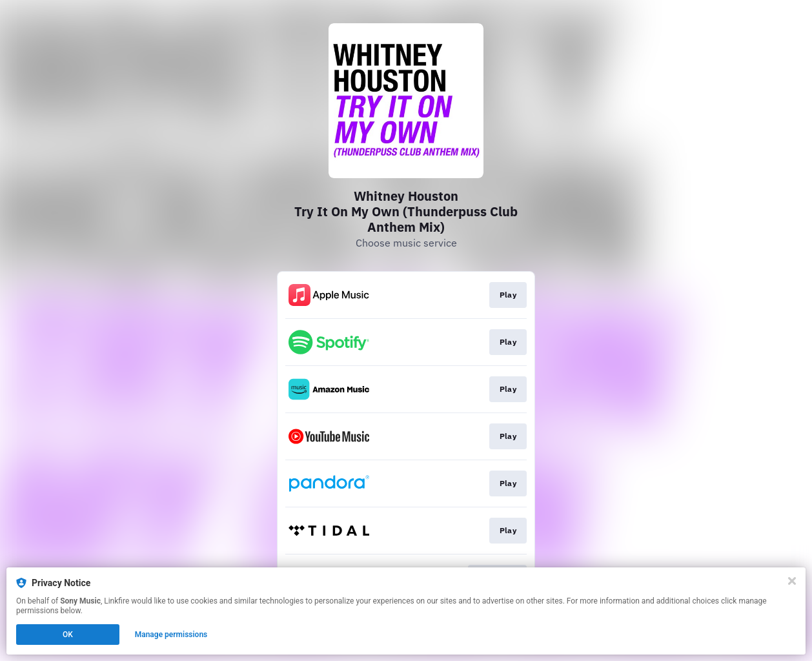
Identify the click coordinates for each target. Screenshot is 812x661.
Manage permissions (171, 635)
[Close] (792, 581)
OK (68, 635)
